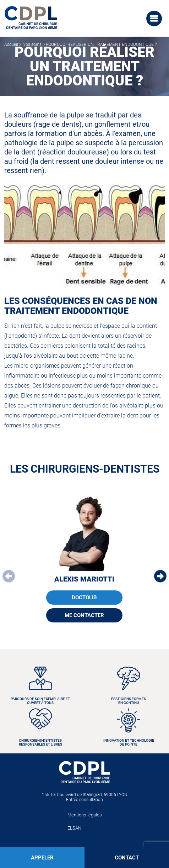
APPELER (42, 858)
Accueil (11, 44)
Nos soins (32, 44)
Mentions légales (85, 815)
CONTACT (127, 858)
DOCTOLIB (84, 598)
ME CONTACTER (84, 615)
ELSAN (74, 828)
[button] (160, 576)
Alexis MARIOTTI (84, 579)
